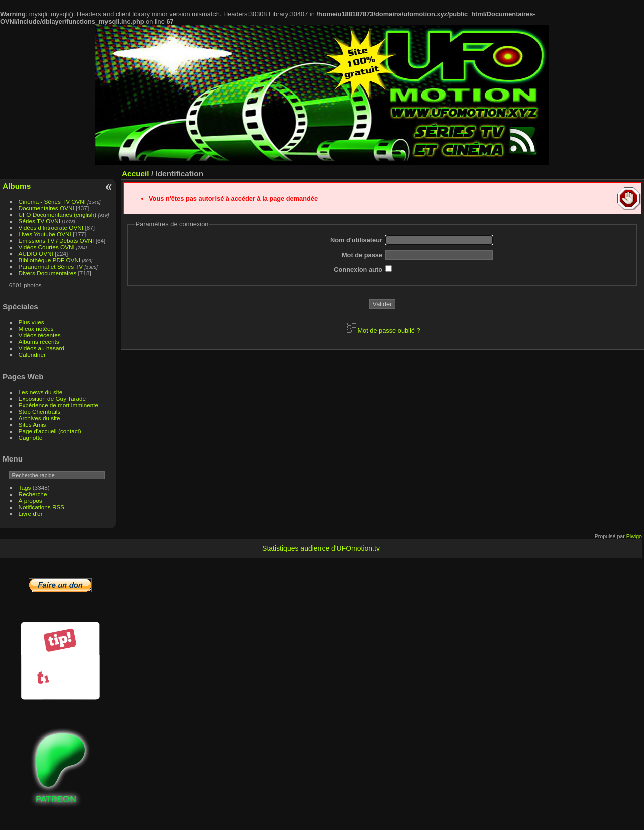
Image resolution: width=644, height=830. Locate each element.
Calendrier (32, 355)
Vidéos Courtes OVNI (47, 247)
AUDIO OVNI (36, 254)
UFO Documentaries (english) (58, 214)
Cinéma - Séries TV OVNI (52, 201)
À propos (30, 500)
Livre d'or (31, 514)
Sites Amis (32, 425)
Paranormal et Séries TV (51, 267)
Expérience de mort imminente (59, 405)
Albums (17, 186)
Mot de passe (362, 255)
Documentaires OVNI (46, 208)
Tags (25, 487)
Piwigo (634, 536)
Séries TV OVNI (39, 221)
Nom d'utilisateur (356, 240)
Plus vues (31, 322)
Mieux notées (36, 329)
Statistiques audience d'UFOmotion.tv (321, 548)
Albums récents (39, 342)
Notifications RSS (42, 507)
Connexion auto (358, 270)
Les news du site (41, 392)
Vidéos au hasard (41, 348)
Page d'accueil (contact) (50, 431)
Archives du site (39, 418)
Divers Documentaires (48, 273)
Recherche (33, 494)
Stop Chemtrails (40, 411)
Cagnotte (31, 438)
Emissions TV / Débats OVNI (57, 241)
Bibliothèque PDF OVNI (50, 260)
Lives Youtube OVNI (45, 234)
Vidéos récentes (40, 335)
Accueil (135, 174)
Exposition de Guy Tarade (52, 398)
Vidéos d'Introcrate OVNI (51, 227)
